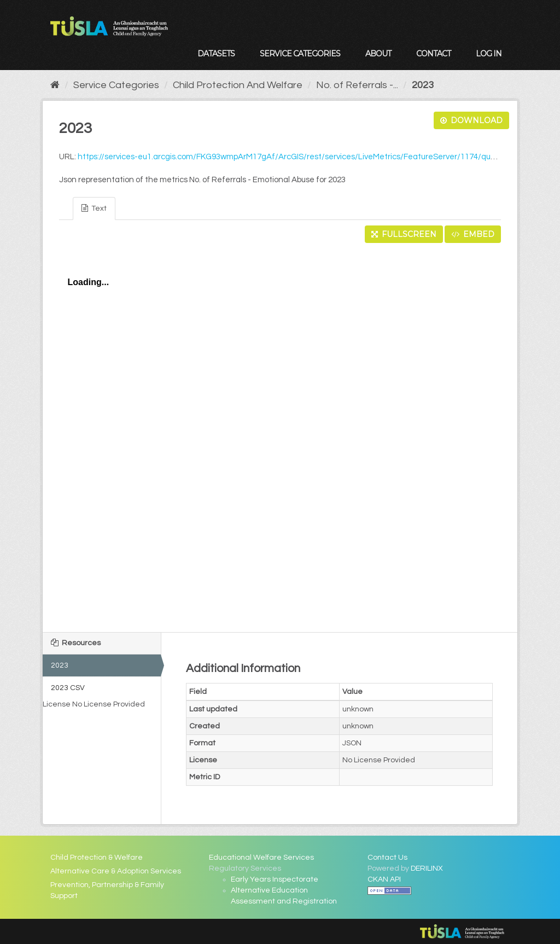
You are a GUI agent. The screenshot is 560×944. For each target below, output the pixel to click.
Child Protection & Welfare (97, 858)
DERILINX (427, 868)
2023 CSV (68, 688)
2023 (423, 85)
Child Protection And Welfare (238, 85)
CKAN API (384, 879)
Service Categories (300, 54)
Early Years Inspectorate (275, 879)
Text (94, 208)
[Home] (55, 85)
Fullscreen (404, 234)
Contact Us (387, 858)
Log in (489, 54)
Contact (433, 54)
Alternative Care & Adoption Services (116, 871)
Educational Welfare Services (261, 858)
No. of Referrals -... (357, 85)
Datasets (216, 54)
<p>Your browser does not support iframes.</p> (280, 435)
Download (471, 120)
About (378, 54)
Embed (473, 234)
